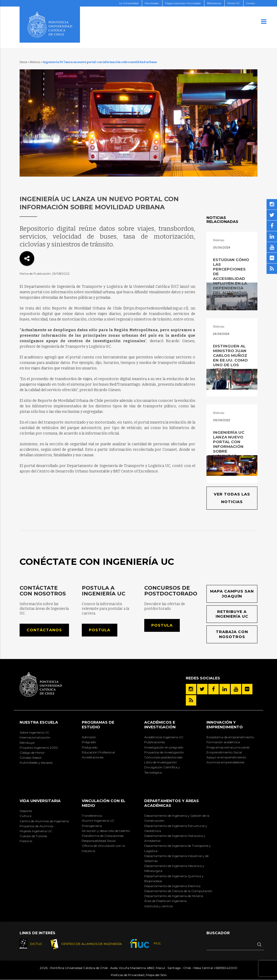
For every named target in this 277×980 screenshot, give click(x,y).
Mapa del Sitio (156, 975)
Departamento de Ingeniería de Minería (174, 896)
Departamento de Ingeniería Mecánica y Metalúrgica (174, 869)
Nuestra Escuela (39, 722)
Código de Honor (32, 753)
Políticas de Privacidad (127, 975)
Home (24, 62)
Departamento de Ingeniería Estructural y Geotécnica (176, 828)
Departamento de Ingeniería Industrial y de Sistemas (176, 858)
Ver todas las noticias (232, 498)
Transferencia (92, 816)
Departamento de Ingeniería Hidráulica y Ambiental (175, 838)
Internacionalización (35, 738)
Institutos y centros (158, 906)
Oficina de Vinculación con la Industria (103, 848)
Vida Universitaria (40, 801)
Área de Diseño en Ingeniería (165, 901)
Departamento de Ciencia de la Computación (178, 891)
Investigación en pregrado (164, 747)
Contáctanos (44, 630)
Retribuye (27, 743)
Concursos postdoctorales (163, 757)
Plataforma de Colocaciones (103, 836)
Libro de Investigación (161, 762)
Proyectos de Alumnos (36, 826)
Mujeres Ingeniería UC (36, 831)
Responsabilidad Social (99, 841)
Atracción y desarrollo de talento (106, 831)
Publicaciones (155, 742)
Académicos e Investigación (160, 725)
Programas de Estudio (98, 725)
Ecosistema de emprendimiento (230, 737)
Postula (100, 630)
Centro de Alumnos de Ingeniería (44, 821)
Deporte (26, 811)
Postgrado (90, 747)
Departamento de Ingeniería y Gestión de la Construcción (177, 818)
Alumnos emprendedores (225, 762)
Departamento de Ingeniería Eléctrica (172, 886)
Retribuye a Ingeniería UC (232, 614)
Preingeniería (92, 826)
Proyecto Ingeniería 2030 (39, 748)
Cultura (25, 816)
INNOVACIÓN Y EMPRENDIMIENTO (225, 725)
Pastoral (26, 841)
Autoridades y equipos (36, 763)
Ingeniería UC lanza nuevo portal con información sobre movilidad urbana (229, 446)
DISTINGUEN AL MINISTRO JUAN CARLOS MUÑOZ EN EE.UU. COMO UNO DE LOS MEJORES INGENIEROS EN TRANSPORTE (230, 362)
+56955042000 (226, 968)
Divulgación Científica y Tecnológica (162, 770)
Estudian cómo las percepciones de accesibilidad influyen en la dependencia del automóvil (231, 276)
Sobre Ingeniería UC (34, 733)
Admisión (89, 737)
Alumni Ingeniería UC (98, 821)
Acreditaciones (93, 757)
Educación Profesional (98, 752)
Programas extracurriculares (228, 747)
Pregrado (89, 742)
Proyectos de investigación (164, 752)
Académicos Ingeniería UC (164, 737)
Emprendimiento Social (224, 752)
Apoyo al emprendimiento (226, 757)
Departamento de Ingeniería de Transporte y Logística (178, 848)
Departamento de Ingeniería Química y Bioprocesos (174, 878)
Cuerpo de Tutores (33, 836)
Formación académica (223, 742)
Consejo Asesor (31, 758)
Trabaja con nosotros (232, 635)
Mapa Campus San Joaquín (232, 594)
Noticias (35, 62)
